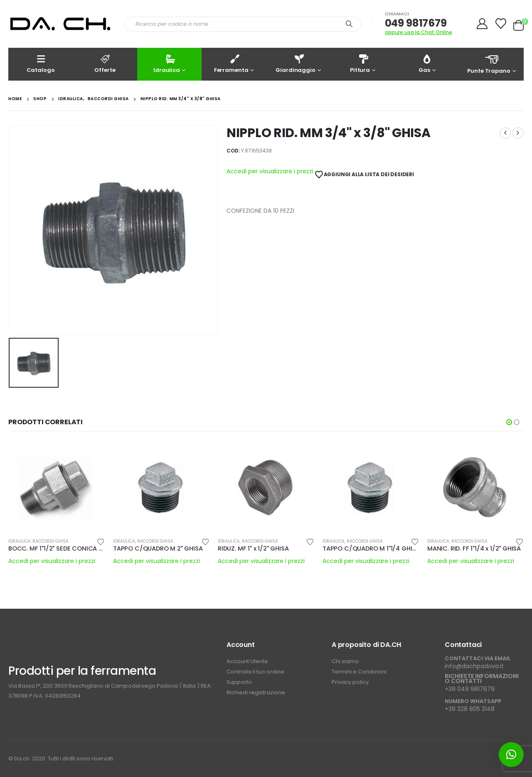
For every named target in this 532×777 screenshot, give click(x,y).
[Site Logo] (60, 24)
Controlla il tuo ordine (255, 672)
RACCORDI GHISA (50, 541)
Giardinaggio (295, 63)
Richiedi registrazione (256, 692)
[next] (518, 133)
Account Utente (247, 661)
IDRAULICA (19, 541)
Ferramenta (231, 63)
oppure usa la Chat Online (419, 32)
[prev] (505, 133)
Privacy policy (350, 682)
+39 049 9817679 (470, 689)
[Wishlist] (501, 24)
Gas (425, 63)
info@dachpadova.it (474, 666)
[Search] (349, 24)
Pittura (360, 63)
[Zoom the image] (50, 645)
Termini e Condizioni (359, 672)
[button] (509, 422)
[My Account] (482, 24)
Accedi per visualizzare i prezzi (270, 172)
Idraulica (167, 63)
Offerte (105, 63)
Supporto (240, 682)
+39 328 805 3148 (470, 709)
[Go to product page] (57, 486)
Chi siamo (345, 661)
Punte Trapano (491, 64)
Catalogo (41, 63)
